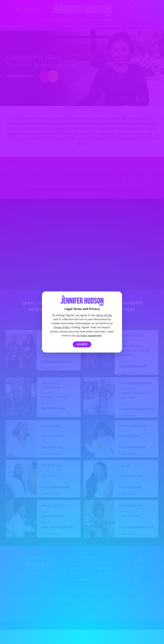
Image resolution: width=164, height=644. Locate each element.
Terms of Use (104, 315)
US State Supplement (89, 336)
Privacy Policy (62, 327)
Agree (82, 344)
